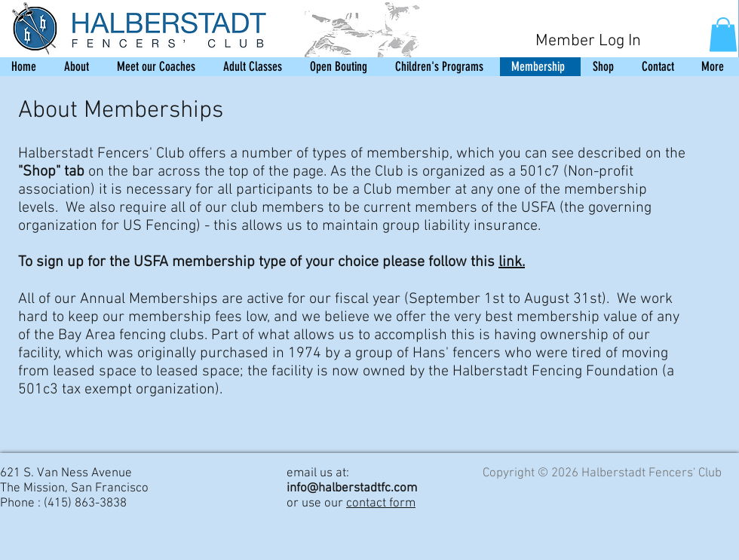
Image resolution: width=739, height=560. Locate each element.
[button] (723, 34)
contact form (381, 503)
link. (512, 262)
